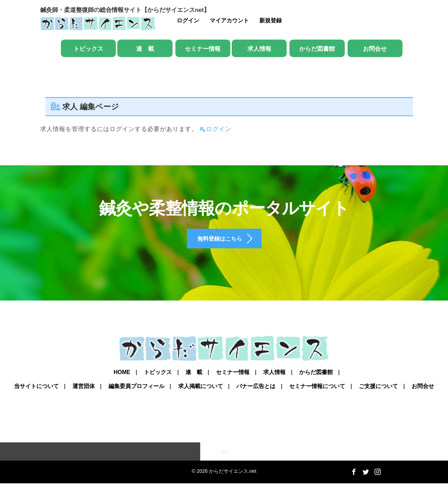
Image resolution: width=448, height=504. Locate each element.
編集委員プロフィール (136, 404)
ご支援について (378, 404)
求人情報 (259, 49)
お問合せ (375, 49)
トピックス (88, 49)
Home (122, 386)
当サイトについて (36, 404)
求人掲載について (201, 404)
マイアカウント (229, 20)
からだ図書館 (317, 49)
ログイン (188, 20)
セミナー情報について (317, 404)
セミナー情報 (203, 49)
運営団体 (84, 404)
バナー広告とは (256, 404)
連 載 (145, 49)
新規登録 (271, 20)
